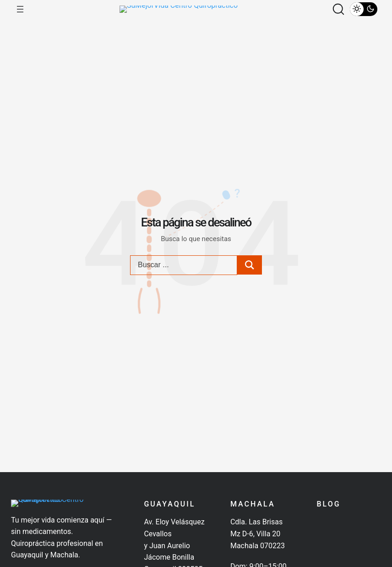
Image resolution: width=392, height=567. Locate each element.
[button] (338, 14)
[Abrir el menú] (20, 14)
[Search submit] (250, 275)
